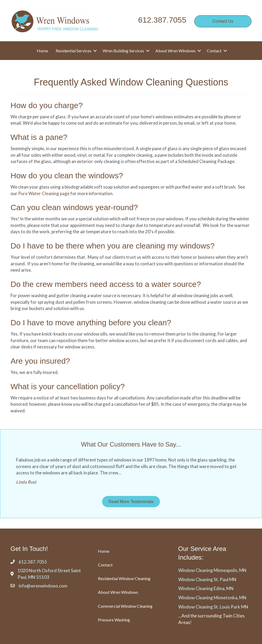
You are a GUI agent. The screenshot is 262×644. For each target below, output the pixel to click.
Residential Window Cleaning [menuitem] (124, 578)
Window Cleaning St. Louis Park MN (213, 607)
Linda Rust (26, 482)
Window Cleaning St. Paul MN (207, 579)
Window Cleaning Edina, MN (206, 588)
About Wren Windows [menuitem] (175, 51)
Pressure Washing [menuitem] (114, 620)
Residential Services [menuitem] (74, 51)
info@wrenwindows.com (43, 586)
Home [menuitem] (42, 51)
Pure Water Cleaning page (44, 193)
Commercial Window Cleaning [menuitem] (125, 606)
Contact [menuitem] (214, 51)
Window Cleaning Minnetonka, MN (212, 598)
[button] (95, 51)
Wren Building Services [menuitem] (123, 51)
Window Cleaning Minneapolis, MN (212, 570)
